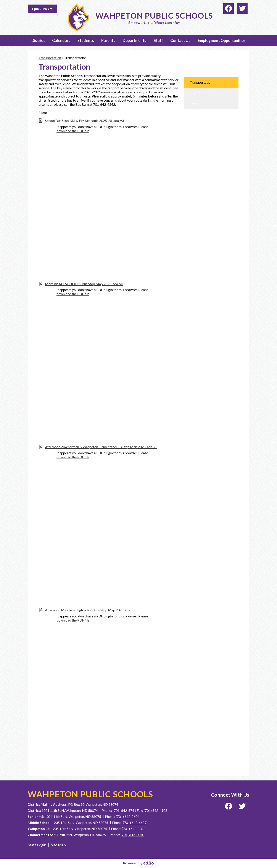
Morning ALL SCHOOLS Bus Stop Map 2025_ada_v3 (84, 284)
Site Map (58, 845)
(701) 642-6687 (135, 822)
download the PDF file (73, 131)
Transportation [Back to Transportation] (50, 58)
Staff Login (37, 845)
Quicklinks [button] (40, 9)
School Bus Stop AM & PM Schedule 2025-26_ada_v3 (84, 121)
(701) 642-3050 (132, 835)
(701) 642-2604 (128, 816)
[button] (38, 40)
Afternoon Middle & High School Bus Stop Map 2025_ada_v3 (90, 610)
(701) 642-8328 (134, 829)
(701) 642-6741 (124, 810)
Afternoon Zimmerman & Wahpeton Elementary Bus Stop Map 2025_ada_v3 (101, 447)
